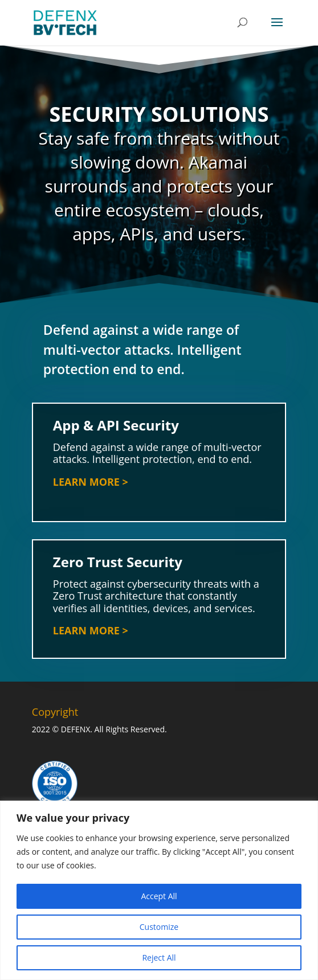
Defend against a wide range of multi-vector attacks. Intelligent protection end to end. (142, 349)
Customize (159, 927)
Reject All (159, 958)
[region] (159, 890)
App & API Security (118, 429)
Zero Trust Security (125, 579)
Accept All (159, 896)
